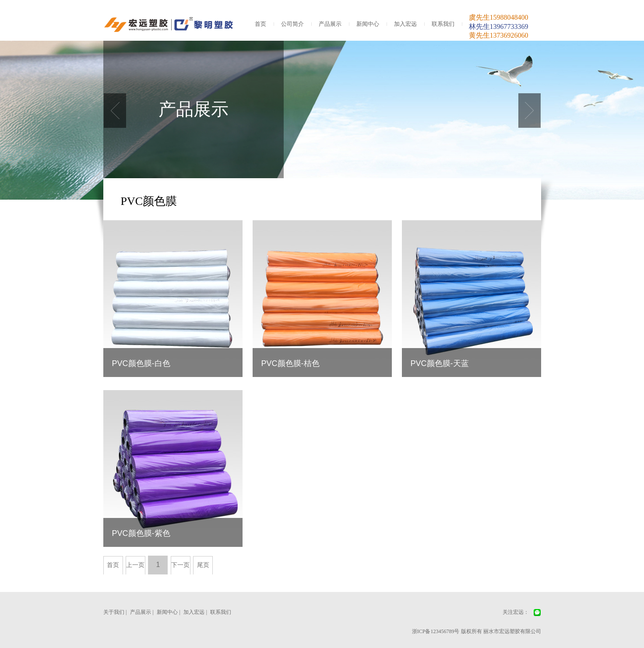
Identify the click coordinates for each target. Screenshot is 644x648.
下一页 (180, 565)
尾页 (203, 565)
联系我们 (443, 24)
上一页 (135, 565)
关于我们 (114, 612)
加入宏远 (405, 24)
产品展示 (330, 24)
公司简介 (292, 24)
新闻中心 (368, 24)
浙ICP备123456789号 (436, 631)
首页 (260, 24)
